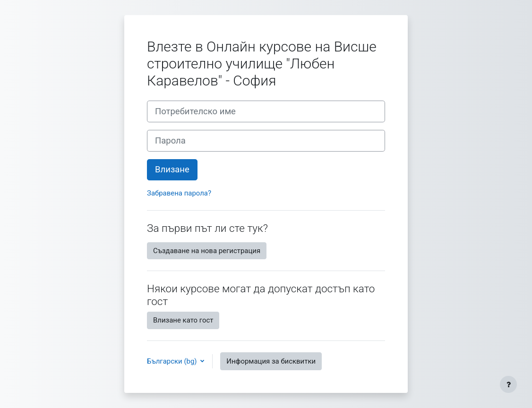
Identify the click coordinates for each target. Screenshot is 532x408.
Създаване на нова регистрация (207, 251)
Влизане (172, 170)
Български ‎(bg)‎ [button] (173, 361)
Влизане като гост (183, 320)
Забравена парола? (179, 193)
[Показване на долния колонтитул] (508, 384)
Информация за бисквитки (271, 361)
